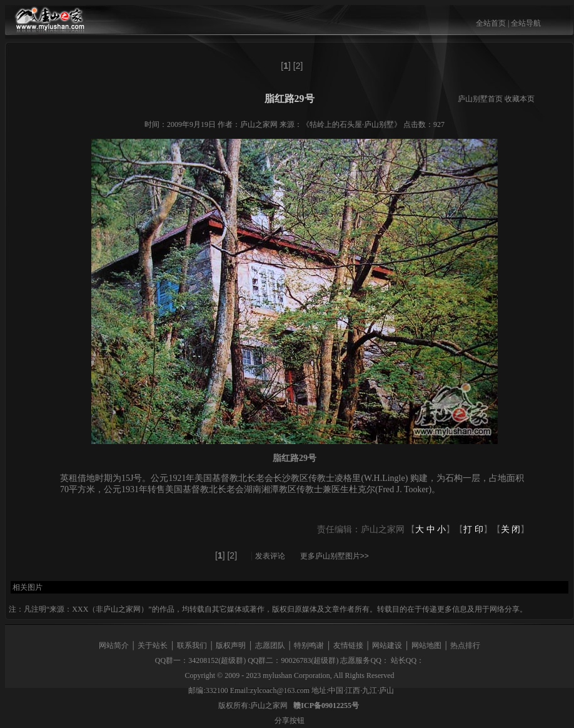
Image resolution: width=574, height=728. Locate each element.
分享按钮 (290, 720)
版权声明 (231, 645)
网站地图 (426, 645)
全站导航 (526, 23)
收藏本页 (520, 99)
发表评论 (270, 556)
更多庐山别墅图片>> (335, 556)
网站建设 (387, 645)
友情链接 (348, 645)
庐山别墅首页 (480, 99)
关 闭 (511, 529)
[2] (298, 66)
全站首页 (491, 23)
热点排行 (465, 645)
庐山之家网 (270, 705)
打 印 (473, 529)
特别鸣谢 (309, 645)
